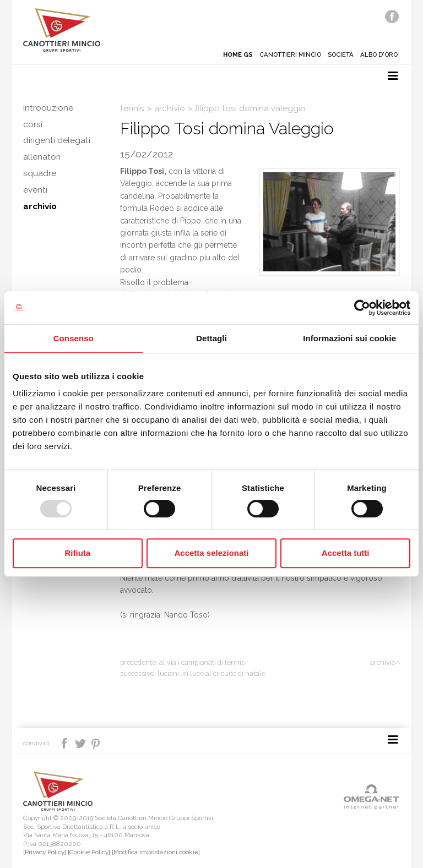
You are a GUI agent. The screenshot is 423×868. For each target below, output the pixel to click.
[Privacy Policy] (45, 852)
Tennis (132, 108)
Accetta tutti (346, 553)
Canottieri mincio (286, 54)
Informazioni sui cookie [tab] (349, 338)
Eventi (35, 190)
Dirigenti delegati (57, 141)
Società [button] (337, 54)
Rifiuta (77, 553)
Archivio (40, 207)
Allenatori (42, 157)
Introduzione (48, 108)
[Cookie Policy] (89, 852)
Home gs (233, 54)
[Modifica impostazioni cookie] (156, 852)
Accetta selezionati (211, 553)
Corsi (33, 124)
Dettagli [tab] (211, 338)
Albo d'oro (378, 54)
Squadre (40, 174)
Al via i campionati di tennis (202, 662)
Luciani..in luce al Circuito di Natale (211, 673)
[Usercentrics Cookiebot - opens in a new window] (362, 308)
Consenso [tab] (74, 338)
